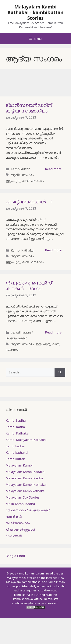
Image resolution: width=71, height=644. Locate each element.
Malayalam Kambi (19, 465)
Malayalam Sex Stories (23, 497)
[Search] (60, 372)
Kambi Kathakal (23, 250)
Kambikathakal (17, 452)
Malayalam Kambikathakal (26, 491)
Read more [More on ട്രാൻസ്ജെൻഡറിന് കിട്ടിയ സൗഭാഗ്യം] (53, 169)
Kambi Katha (15, 427)
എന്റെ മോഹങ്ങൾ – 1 (29, 201)
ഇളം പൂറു (13, 181)
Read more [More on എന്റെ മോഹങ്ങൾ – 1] (53, 250)
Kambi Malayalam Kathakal (26, 440)
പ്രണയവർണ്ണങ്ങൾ (21, 529)
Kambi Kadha (16, 420)
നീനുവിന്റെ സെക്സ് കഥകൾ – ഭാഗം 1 (29, 285)
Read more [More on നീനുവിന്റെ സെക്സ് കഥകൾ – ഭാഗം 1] (53, 332)
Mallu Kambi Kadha (20, 504)
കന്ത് (26, 181)
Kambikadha (15, 446)
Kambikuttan (21, 169)
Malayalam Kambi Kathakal (26, 485)
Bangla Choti (15, 556)
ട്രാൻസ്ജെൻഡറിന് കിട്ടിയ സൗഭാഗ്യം (29, 108)
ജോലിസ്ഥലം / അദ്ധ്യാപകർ (28, 510)
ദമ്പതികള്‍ (14, 517)
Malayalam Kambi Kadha (24, 478)
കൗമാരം (37, 181)
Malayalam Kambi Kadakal (26, 472)
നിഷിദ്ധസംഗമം (18, 523)
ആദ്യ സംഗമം (22, 175)
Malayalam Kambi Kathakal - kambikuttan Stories (35, 12)
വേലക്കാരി (14, 536)
